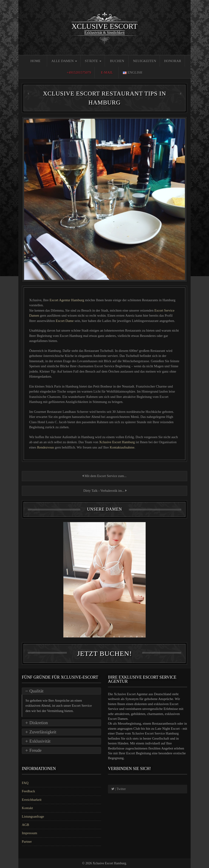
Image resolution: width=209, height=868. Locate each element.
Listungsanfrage (33, 816)
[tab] (61, 691)
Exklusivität (40, 741)
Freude (35, 750)
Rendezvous (46, 447)
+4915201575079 (79, 72)
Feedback (28, 791)
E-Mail (107, 72)
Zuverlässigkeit (43, 732)
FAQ (25, 783)
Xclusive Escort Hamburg (117, 442)
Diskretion (39, 723)
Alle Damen (64, 61)
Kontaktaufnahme (122, 447)
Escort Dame (65, 321)
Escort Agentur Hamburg (67, 300)
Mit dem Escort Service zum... (104, 476)
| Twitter (119, 789)
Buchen (117, 61)
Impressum (30, 833)
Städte (93, 61)
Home (35, 61)
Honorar (173, 61)
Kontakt (27, 808)
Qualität (36, 691)
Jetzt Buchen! (104, 653)
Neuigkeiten (145, 61)
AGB (25, 825)
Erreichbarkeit (32, 800)
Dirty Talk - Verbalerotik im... (104, 491)
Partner (27, 842)
